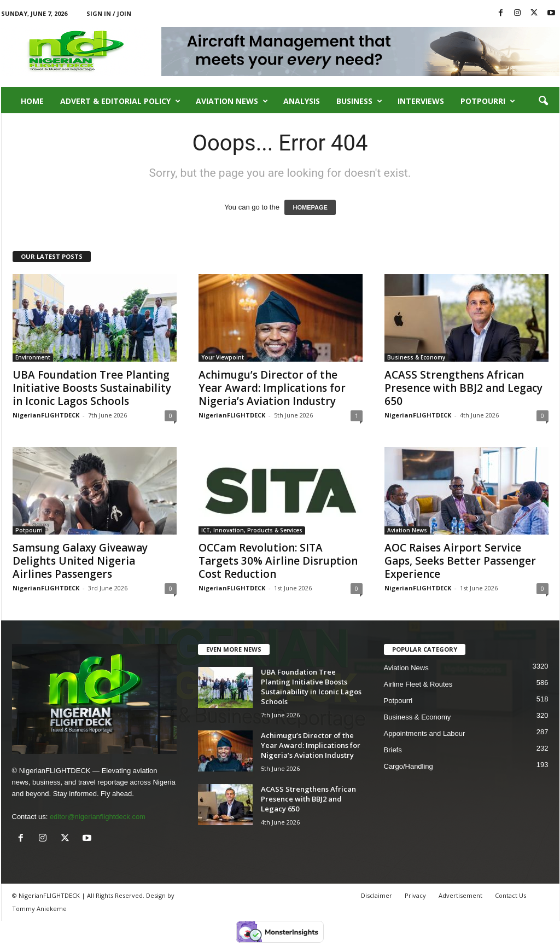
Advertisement (460, 895)
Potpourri (488, 101)
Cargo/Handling (409, 766)
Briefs (393, 750)
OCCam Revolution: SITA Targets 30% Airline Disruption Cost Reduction (278, 561)
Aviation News (232, 101)
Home (32, 101)
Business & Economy (416, 357)
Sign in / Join (109, 13)
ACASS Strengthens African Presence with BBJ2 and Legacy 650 (463, 388)
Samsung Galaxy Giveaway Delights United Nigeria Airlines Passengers (80, 561)
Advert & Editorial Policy (120, 101)
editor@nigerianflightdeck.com (98, 817)
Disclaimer (377, 895)
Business (359, 101)
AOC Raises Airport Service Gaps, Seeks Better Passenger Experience (460, 561)
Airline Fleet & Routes (418, 684)
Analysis (302, 101)
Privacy (415, 895)
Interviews (421, 101)
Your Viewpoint (223, 357)
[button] (543, 101)
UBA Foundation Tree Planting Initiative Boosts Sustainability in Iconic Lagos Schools (92, 388)
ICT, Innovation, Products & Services (252, 530)
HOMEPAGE (310, 207)
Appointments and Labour (425, 733)
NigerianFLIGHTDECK (46, 415)
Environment (33, 357)
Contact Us (511, 895)
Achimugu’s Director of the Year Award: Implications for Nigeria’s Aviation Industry (272, 388)
